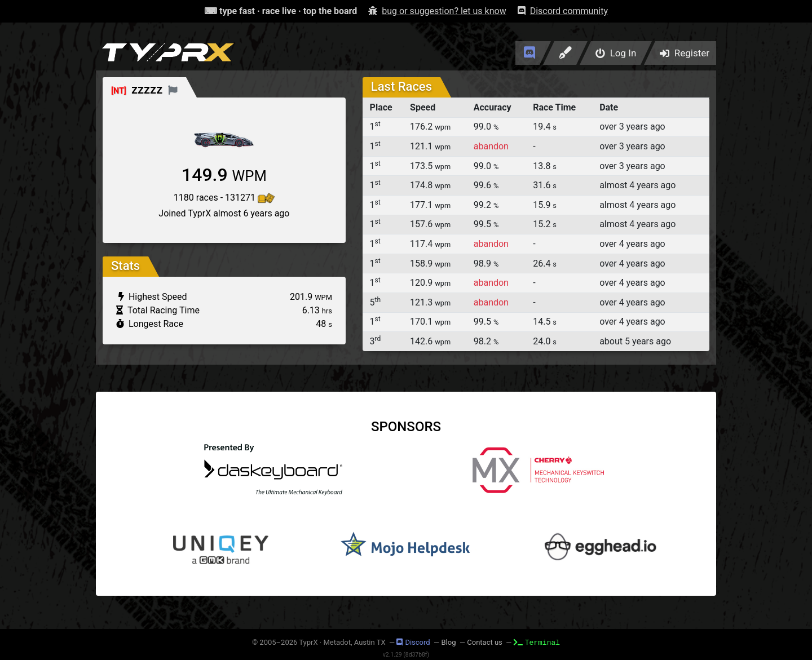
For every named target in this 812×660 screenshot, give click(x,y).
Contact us (485, 642)
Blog (448, 642)
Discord (413, 642)
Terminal (537, 642)
